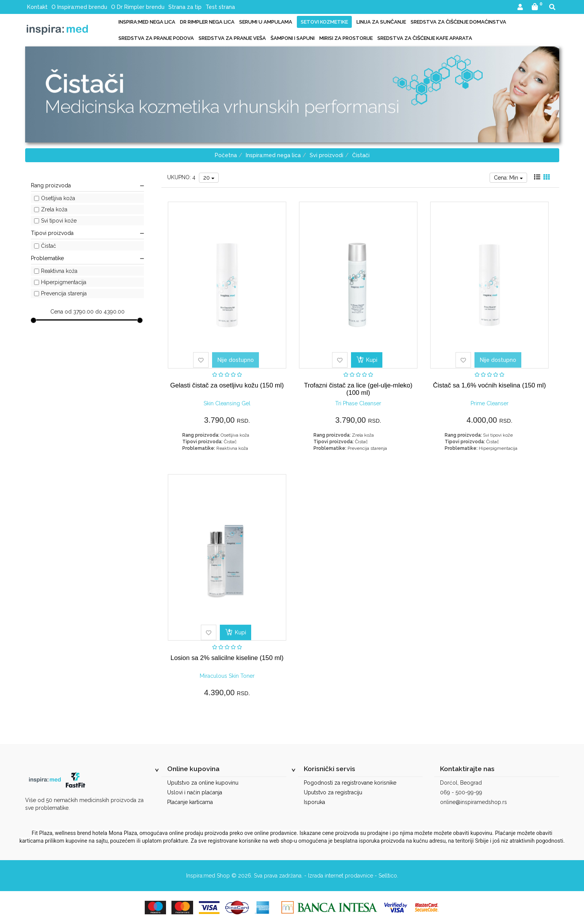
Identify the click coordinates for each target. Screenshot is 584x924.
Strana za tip (185, 7)
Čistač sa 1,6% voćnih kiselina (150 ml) (490, 385)
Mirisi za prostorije (346, 38)
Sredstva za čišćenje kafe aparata (425, 38)
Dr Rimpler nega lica (207, 22)
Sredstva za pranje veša (232, 38)
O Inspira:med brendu (79, 7)
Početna (226, 155)
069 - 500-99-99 (461, 792)
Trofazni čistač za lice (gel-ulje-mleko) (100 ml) (358, 389)
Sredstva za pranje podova (156, 38)
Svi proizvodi (326, 155)
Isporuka (314, 802)
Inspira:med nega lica (147, 22)
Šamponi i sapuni (293, 38)
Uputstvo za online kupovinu (203, 783)
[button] (520, 8)
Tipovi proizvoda (88, 233)
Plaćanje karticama (190, 802)
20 (209, 178)
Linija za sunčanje (381, 22)
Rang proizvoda (88, 185)
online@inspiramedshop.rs (474, 802)
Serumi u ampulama (266, 22)
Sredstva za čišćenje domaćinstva (458, 22)
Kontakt (37, 7)
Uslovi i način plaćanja (195, 792)
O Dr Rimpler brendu (138, 7)
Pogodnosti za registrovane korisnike (350, 783)
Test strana (220, 7)
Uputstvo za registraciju (333, 792)
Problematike (88, 258)
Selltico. (388, 876)
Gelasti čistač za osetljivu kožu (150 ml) (227, 385)
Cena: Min (508, 178)
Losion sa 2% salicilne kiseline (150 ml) (227, 658)
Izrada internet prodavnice (341, 876)
